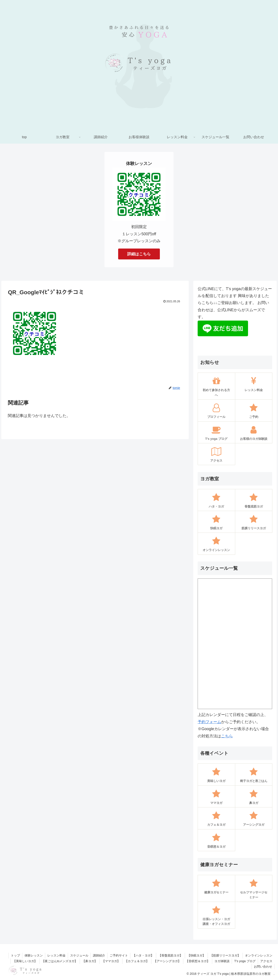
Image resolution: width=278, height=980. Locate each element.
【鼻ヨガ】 (90, 961)
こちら (227, 736)
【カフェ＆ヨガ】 (137, 961)
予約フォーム (209, 722)
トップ (15, 955)
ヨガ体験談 (222, 961)
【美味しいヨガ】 (25, 961)
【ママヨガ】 (111, 961)
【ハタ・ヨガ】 (143, 955)
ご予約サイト (119, 955)
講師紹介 (99, 955)
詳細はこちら (139, 254)
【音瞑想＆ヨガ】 (198, 961)
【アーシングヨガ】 (167, 961)
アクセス (266, 961)
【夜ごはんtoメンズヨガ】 (60, 961)
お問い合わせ (263, 967)
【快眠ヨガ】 (196, 955)
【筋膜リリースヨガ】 (225, 955)
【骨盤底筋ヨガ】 (170, 955)
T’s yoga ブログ (245, 961)
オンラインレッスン (259, 955)
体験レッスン (34, 955)
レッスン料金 (56, 955)
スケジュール (79, 955)
